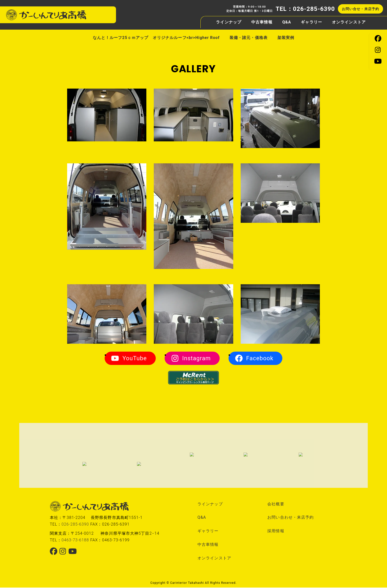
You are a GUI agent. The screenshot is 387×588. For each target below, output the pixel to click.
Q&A (287, 20)
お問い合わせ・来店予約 (290, 518)
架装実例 (286, 38)
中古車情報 (262, 20)
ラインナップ (229, 20)
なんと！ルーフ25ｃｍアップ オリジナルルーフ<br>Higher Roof (156, 38)
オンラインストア (349, 20)
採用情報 (276, 531)
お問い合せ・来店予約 (360, 7)
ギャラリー (311, 20)
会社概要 (276, 504)
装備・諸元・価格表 (249, 38)
